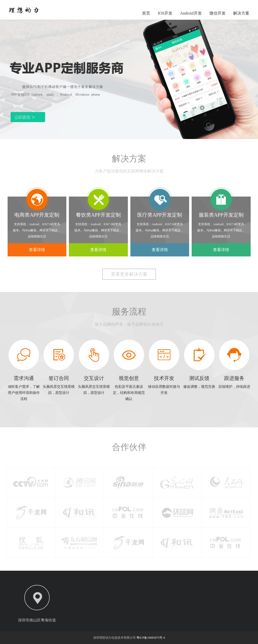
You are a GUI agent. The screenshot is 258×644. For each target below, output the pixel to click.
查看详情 (37, 250)
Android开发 (191, 12)
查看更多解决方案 (129, 274)
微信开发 (217, 12)
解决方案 (241, 12)
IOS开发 (165, 12)
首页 (146, 12)
